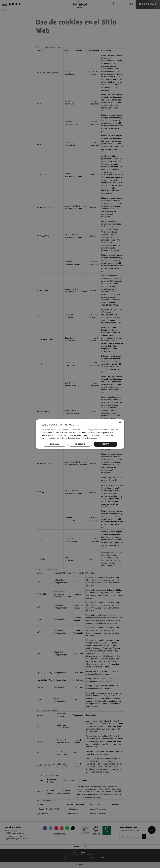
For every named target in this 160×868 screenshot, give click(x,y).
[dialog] (80, 434)
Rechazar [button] (55, 444)
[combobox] (120, 422)
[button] (80, 444)
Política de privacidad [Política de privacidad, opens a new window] (89, 438)
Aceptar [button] (105, 444)
